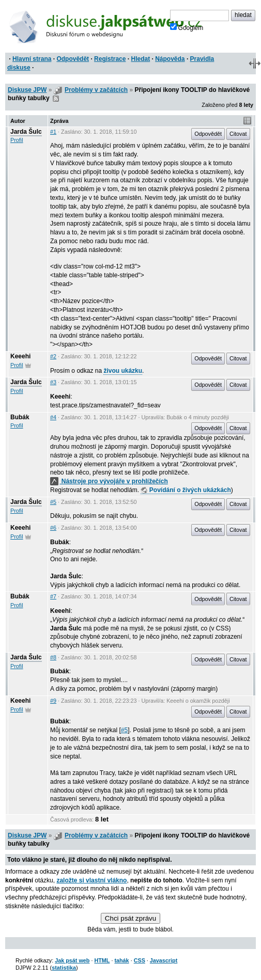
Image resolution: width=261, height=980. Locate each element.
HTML (102, 960)
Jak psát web (72, 960)
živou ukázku (123, 371)
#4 (53, 417)
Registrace (110, 59)
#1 (53, 132)
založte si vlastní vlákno (91, 880)
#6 (53, 528)
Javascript (164, 960)
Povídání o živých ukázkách (186, 490)
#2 (53, 356)
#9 (53, 701)
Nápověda (170, 59)
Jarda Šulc (26, 132)
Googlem (187, 27)
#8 (53, 657)
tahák (121, 960)
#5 (53, 502)
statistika (64, 968)
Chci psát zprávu (130, 918)
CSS (140, 960)
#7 (53, 596)
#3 (53, 382)
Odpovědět (73, 59)
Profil (17, 140)
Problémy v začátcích (96, 90)
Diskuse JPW (27, 90)
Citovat (238, 134)
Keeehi (20, 356)
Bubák (20, 417)
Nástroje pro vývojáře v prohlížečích (109, 481)
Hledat (140, 59)
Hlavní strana (32, 59)
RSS (56, 99)
